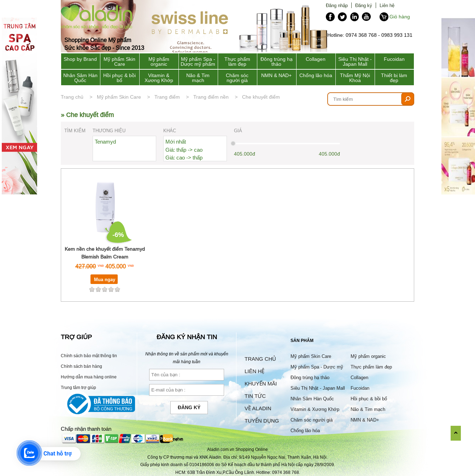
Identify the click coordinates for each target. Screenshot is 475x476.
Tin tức (255, 396)
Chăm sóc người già (237, 78)
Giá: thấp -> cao (184, 150)
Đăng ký (364, 5)
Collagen (316, 59)
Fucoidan (394, 59)
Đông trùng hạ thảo (277, 62)
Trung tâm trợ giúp (78, 387)
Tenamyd (105, 142)
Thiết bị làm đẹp (394, 78)
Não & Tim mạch (198, 78)
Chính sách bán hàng (81, 366)
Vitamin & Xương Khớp (159, 78)
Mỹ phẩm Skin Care (119, 62)
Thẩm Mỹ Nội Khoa (355, 78)
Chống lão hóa (316, 75)
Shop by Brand (80, 59)
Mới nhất (176, 142)
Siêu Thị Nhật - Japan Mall (355, 62)
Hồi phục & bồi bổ (119, 78)
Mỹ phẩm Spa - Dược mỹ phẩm (198, 62)
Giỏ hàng (400, 17)
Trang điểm (167, 97)
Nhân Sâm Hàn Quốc (80, 78)
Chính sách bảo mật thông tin (89, 356)
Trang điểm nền (211, 97)
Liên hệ (387, 5)
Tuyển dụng (262, 421)
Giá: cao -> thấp (184, 158)
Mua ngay (105, 279)
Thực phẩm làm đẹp (237, 62)
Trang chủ (72, 97)
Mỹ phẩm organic (159, 62)
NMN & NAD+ (276, 75)
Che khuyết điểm (261, 97)
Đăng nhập (337, 5)
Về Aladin (258, 408)
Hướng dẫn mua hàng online (89, 377)
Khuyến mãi (261, 384)
